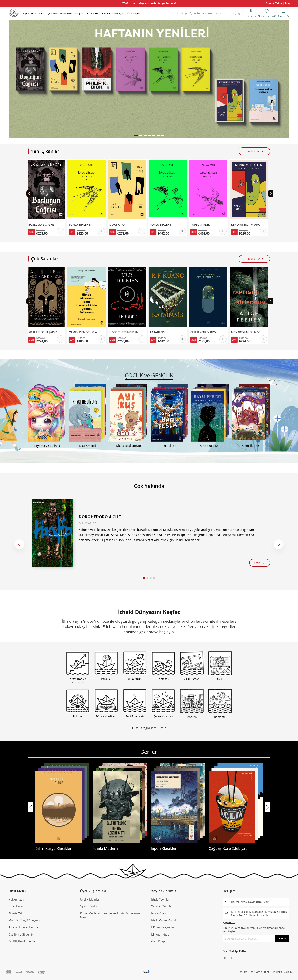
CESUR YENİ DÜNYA (205, 332)
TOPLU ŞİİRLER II (162, 225)
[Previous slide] (29, 193)
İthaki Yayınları (161, 899)
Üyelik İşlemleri (90, 899)
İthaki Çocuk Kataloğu (112, 13)
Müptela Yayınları (163, 927)
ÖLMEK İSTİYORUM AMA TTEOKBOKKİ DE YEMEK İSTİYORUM (85, 332)
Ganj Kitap (158, 941)
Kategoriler (80, 13)
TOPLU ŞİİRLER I (202, 225)
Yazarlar (95, 13)
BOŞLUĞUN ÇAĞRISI (43, 225)
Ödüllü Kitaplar (133, 13)
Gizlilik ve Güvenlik (21, 934)
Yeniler (42, 13)
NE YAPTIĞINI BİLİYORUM (247, 332)
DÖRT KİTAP (119, 225)
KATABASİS (159, 332)
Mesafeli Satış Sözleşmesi (25, 920)
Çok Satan (53, 13)
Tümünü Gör (254, 151)
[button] (136, 135)
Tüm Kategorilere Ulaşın (149, 728)
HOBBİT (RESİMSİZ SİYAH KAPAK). (125, 332)
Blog (288, 3)
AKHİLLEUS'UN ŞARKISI (44, 332)
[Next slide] (271, 193)
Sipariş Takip (274, 3)
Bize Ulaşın (16, 906)
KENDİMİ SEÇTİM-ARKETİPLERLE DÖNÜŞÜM (247, 225)
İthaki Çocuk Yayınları (165, 920)
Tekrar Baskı (66, 13)
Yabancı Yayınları (162, 906)
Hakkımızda (16, 899)
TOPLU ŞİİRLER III (82, 225)
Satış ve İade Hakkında (23, 927)
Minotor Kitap (160, 934)
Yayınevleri (28, 13)
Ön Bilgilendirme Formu (24, 941)
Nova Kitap (158, 913)
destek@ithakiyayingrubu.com (250, 902)
